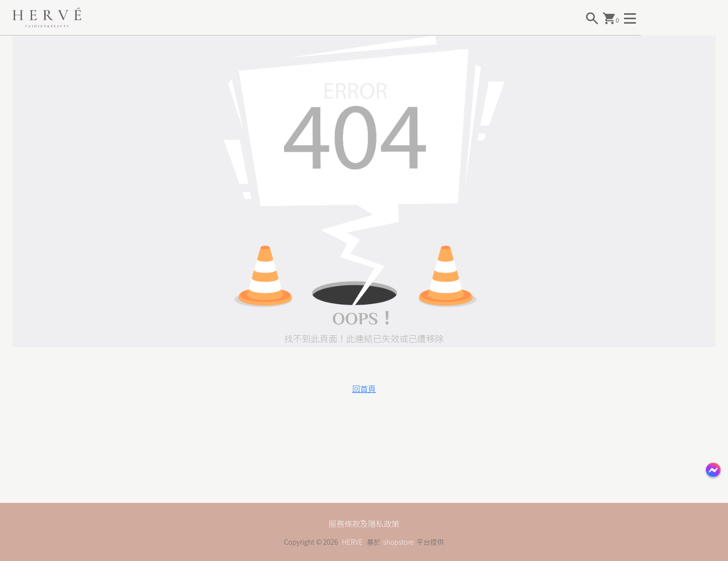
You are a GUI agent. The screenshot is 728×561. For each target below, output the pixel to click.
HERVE (352, 542)
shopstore (399, 542)
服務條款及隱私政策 (364, 524)
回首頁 (364, 388)
